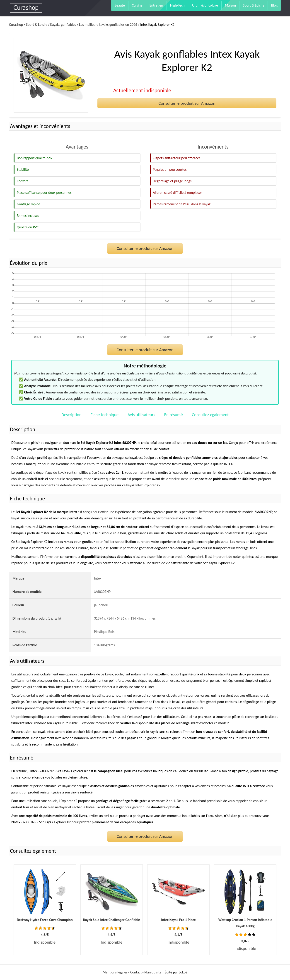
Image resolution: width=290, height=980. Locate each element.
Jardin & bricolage (205, 5)
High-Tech (177, 5)
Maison (230, 5)
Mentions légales (115, 972)
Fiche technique (105, 415)
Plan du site (153, 972)
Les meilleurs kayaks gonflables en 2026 (108, 25)
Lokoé (183, 972)
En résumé (174, 415)
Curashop (16, 25)
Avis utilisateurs (141, 415)
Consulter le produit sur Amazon (187, 103)
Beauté (120, 5)
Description (71, 415)
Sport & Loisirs (254, 5)
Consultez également (210, 415)
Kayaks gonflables (63, 25)
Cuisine (137, 5)
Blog (274, 5)
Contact (136, 972)
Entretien (156, 5)
